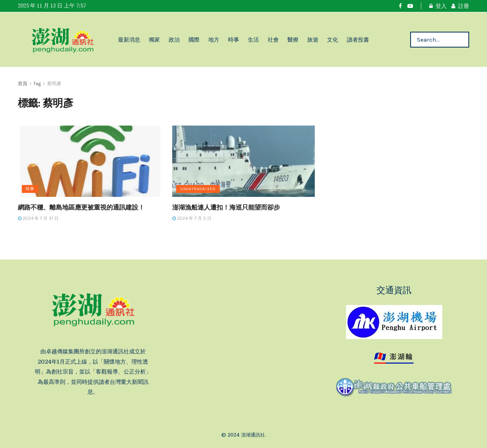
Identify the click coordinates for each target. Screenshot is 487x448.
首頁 (23, 84)
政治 (174, 40)
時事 (234, 40)
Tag (37, 84)
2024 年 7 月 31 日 (38, 218)
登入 (438, 6)
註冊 (460, 6)
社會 (273, 40)
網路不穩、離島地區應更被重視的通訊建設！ (81, 207)
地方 (214, 40)
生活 (253, 40)
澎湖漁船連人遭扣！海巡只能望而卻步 (226, 207)
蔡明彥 (54, 84)
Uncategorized (198, 189)
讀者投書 (358, 40)
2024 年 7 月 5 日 (192, 218)
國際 (194, 40)
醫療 (293, 40)
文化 (333, 40)
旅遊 (313, 40)
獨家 (154, 40)
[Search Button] (461, 40)
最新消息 (129, 40)
